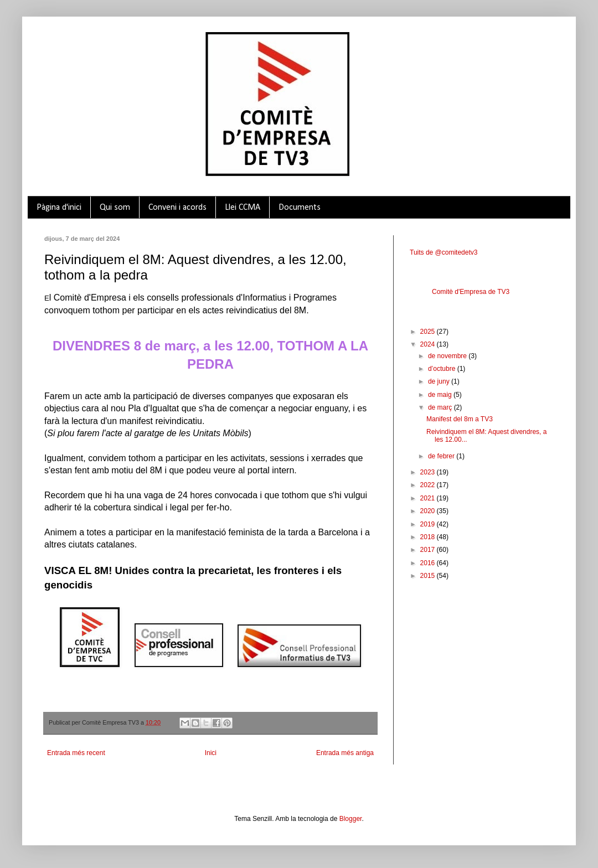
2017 (429, 550)
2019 (429, 524)
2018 (429, 537)
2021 (429, 498)
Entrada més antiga (345, 753)
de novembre (448, 356)
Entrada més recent (76, 753)
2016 (429, 563)
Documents (300, 208)
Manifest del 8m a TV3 (460, 419)
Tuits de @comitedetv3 (444, 252)
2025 (429, 332)
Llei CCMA (243, 208)
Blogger (351, 819)
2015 (429, 576)
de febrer (442, 456)
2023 (429, 472)
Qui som (115, 208)
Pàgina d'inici (59, 208)
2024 (429, 344)
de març (441, 407)
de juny (440, 381)
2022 (429, 485)
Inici (211, 753)
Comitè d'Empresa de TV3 (471, 292)
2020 (429, 511)
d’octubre (443, 369)
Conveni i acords (177, 208)
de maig (441, 395)
